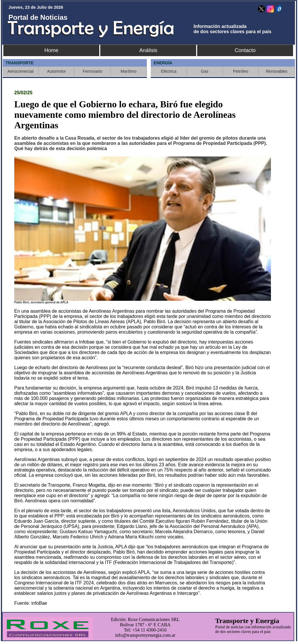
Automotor (57, 71)
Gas (205, 71)
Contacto (245, 50)
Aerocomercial (21, 71)
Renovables (277, 71)
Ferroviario (92, 71)
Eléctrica (169, 71)
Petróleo (241, 71)
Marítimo (128, 71)
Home (51, 50)
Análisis (148, 50)
